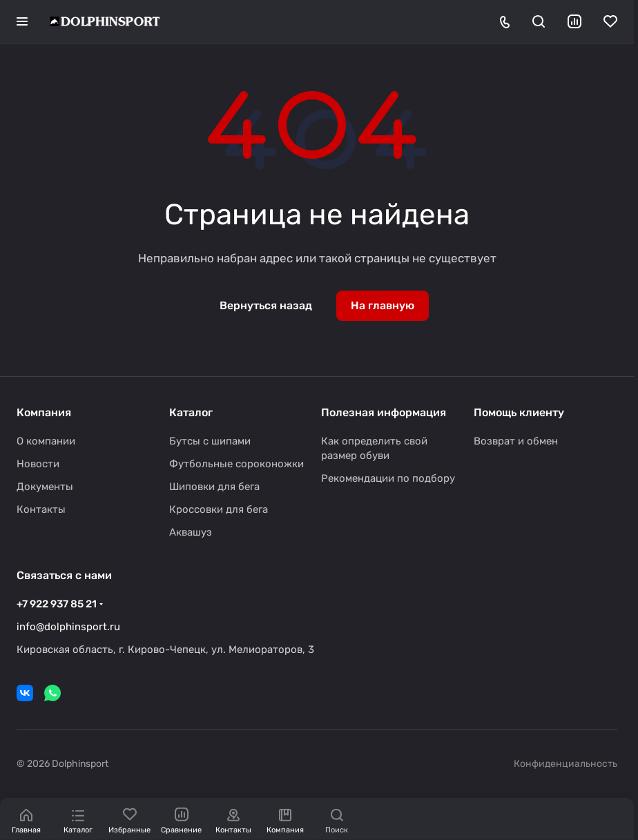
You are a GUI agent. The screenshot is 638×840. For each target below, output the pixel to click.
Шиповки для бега (214, 487)
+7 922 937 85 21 (57, 604)
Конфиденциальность (565, 764)
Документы (45, 487)
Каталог (191, 412)
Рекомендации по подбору (388, 478)
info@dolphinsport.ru (68, 627)
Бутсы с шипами (210, 441)
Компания (44, 412)
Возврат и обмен (516, 441)
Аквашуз (191, 532)
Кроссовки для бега (219, 509)
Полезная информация (384, 412)
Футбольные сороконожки (236, 464)
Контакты (41, 509)
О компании (46, 441)
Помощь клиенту (519, 412)
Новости (38, 464)
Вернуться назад (266, 305)
